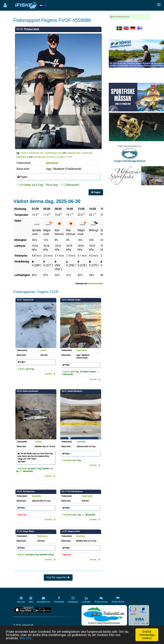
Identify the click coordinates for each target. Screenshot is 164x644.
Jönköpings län (53, 153)
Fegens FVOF (65, 157)
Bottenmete (43, 536)
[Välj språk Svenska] (119, 28)
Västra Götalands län (32, 153)
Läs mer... (50, 374)
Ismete (44, 350)
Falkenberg (22, 157)
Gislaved (87, 153)
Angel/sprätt (82, 350)
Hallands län (74, 153)
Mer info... (27, 638)
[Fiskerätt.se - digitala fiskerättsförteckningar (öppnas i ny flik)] (104, 615)
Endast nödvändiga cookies (147, 635)
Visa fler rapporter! (58, 577)
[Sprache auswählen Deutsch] (133, 28)
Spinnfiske (52, 163)
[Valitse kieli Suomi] (140, 28)
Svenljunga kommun (44, 157)
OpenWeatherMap (95, 284)
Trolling (38, 442)
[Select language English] (126, 28)
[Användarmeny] (5, 5)
